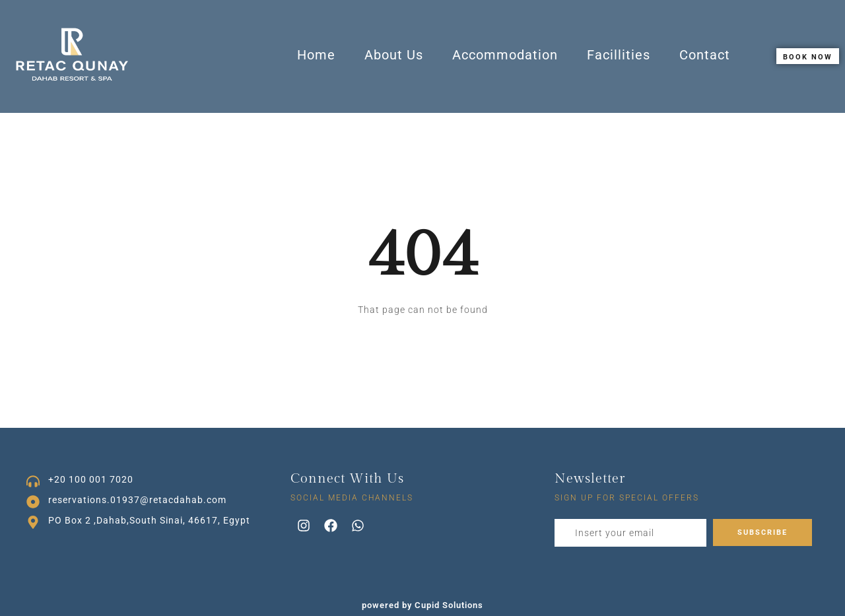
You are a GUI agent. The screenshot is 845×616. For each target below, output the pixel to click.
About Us (394, 55)
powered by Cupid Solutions (422, 605)
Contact (705, 55)
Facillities (619, 55)
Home (316, 55)
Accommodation (505, 55)
